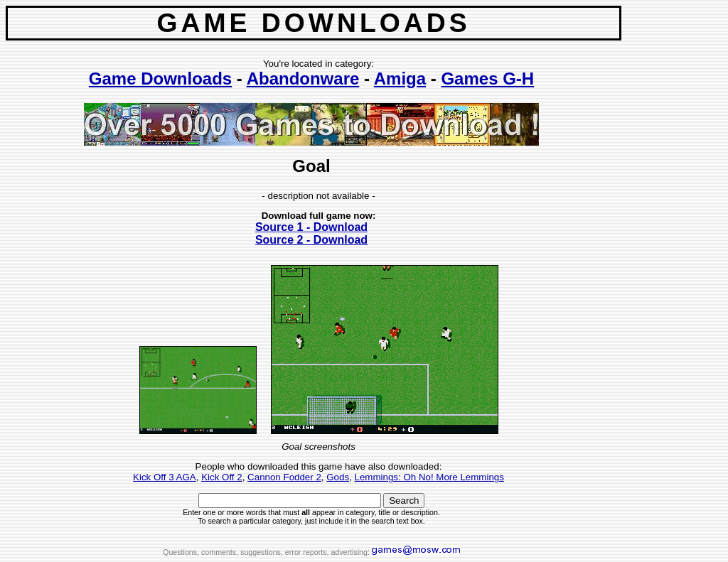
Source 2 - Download (311, 240)
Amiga (400, 79)
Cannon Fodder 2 (284, 477)
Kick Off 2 (222, 477)
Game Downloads (160, 79)
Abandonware (303, 79)
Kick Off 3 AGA (165, 477)
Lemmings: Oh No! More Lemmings (429, 477)
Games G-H (487, 79)
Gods (338, 477)
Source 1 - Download (311, 227)
